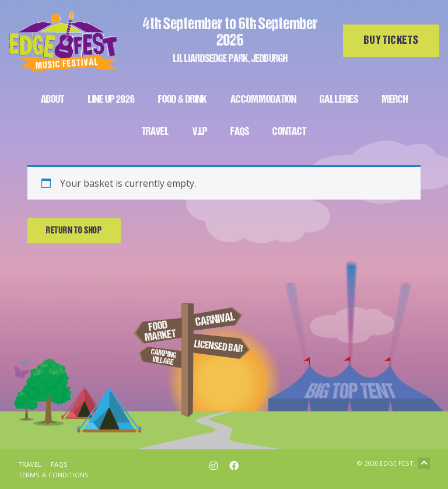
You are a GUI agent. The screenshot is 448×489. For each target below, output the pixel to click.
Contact (289, 132)
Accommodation (263, 100)
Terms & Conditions (53, 475)
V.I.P (200, 132)
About (52, 100)
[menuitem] (52, 98)
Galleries (339, 100)
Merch (395, 100)
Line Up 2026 (111, 100)
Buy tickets (391, 41)
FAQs (240, 132)
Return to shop (74, 231)
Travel (155, 132)
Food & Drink (183, 100)
